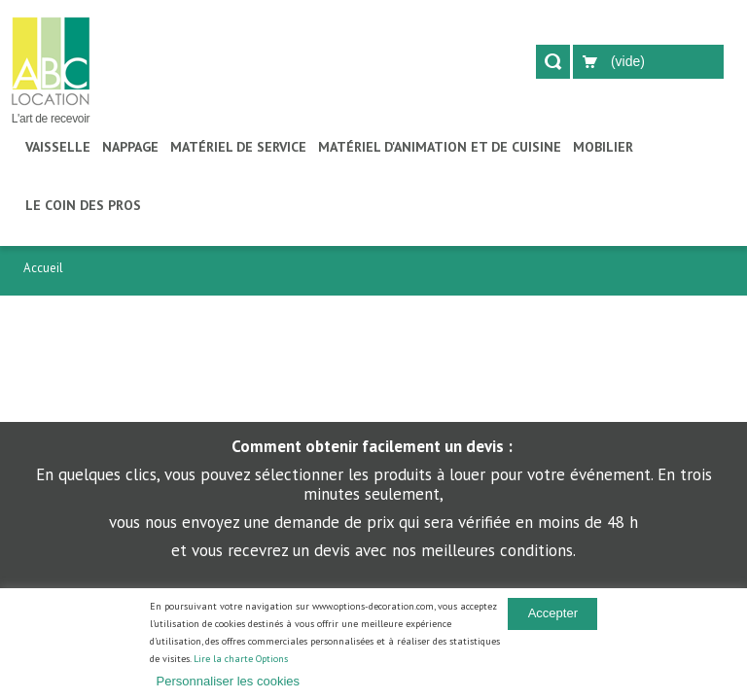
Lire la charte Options (241, 659)
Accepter (553, 613)
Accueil (43, 268)
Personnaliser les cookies (228, 681)
